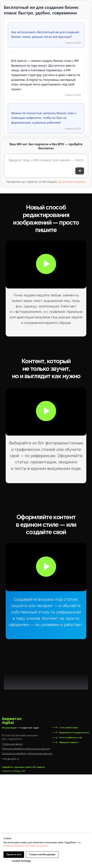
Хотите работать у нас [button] (71, 831)
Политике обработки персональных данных (26, 846)
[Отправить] (80, 171)
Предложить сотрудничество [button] (74, 826)
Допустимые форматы (72, 182)
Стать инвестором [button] (68, 821)
